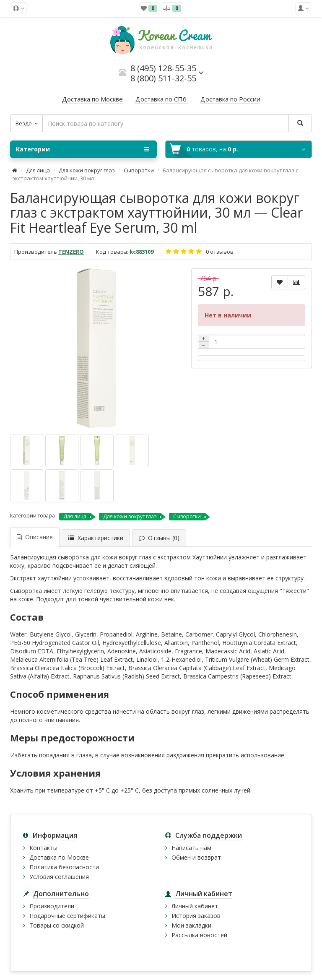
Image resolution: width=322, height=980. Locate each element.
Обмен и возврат (196, 857)
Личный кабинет (195, 906)
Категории (83, 149)
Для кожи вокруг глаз (87, 170)
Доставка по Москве (59, 857)
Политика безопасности (64, 867)
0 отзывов (220, 252)
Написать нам (191, 848)
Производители (52, 906)
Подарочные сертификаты (67, 916)
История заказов (196, 916)
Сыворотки (139, 170)
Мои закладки (191, 925)
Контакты (43, 848)
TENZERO (71, 252)
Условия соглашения (59, 877)
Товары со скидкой (57, 925)
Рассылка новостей (199, 935)
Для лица (38, 170)
